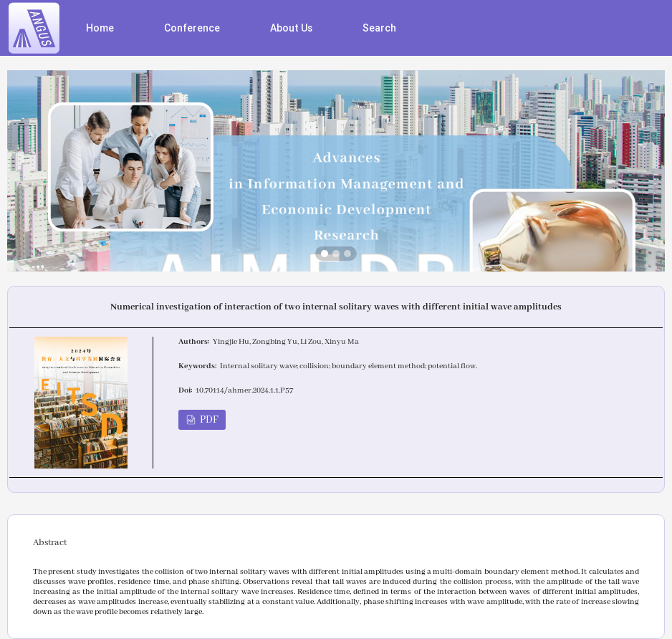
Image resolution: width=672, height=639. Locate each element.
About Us (291, 28)
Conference (192, 28)
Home (100, 28)
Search (379, 28)
